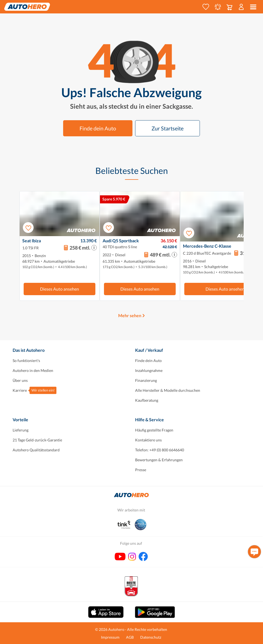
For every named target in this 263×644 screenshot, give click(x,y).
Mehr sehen (130, 315)
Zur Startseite (167, 128)
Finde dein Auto (98, 128)
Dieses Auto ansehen (60, 289)
